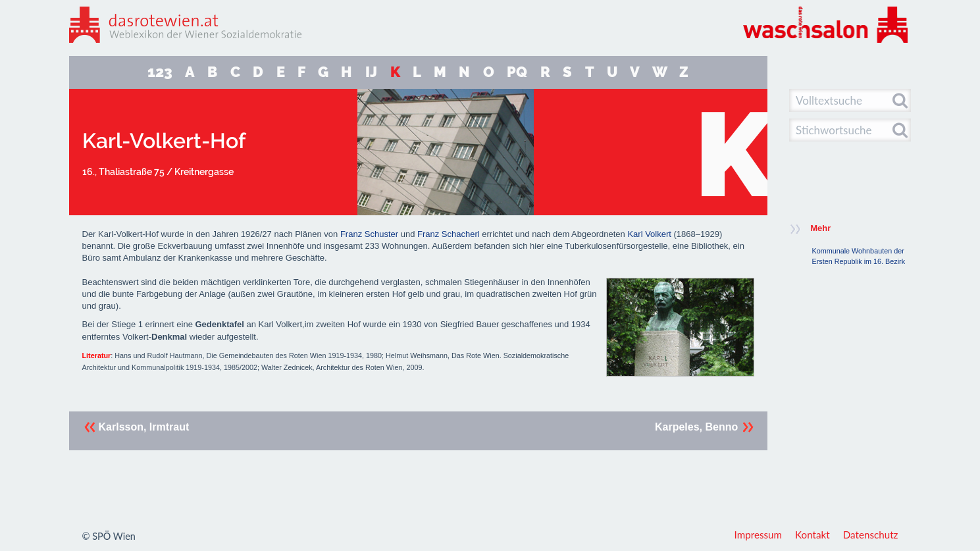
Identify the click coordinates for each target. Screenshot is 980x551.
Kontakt (812, 535)
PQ (517, 72)
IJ (371, 72)
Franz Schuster (369, 234)
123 (160, 72)
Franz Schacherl (449, 234)
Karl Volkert (649, 234)
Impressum (759, 535)
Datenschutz (871, 535)
